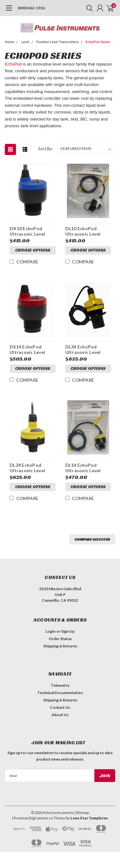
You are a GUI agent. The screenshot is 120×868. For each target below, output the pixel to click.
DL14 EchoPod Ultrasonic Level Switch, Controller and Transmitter (86, 468)
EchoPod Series (98, 42)
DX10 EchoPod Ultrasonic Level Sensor (27, 231)
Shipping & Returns (60, 646)
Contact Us (60, 707)
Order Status (60, 639)
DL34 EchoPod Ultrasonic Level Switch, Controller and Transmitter (86, 350)
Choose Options (33, 250)
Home (10, 42)
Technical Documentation (60, 693)
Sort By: (45, 149)
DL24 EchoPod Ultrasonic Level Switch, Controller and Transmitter (30, 468)
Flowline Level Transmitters (57, 42)
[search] (88, 8)
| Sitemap (82, 813)
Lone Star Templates (89, 818)
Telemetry (60, 685)
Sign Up (68, 631)
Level (25, 42)
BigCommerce (41, 818)
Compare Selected (92, 539)
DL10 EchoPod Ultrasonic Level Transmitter (83, 231)
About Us (60, 715)
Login (50, 631)
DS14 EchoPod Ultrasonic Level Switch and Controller (27, 350)
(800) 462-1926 (31, 8)
